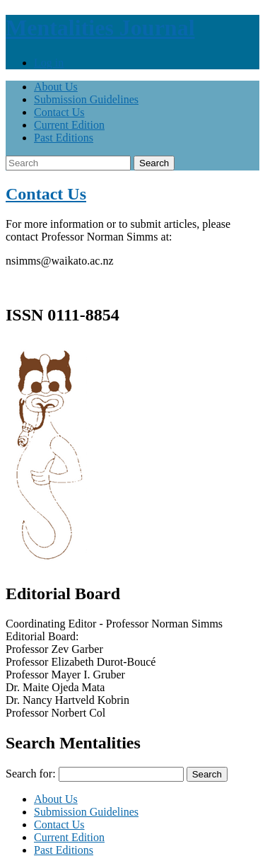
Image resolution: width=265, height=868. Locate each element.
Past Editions (64, 138)
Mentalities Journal (100, 28)
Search (154, 163)
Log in (49, 63)
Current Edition (69, 125)
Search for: (31, 774)
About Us (56, 87)
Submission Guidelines (86, 99)
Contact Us (59, 112)
